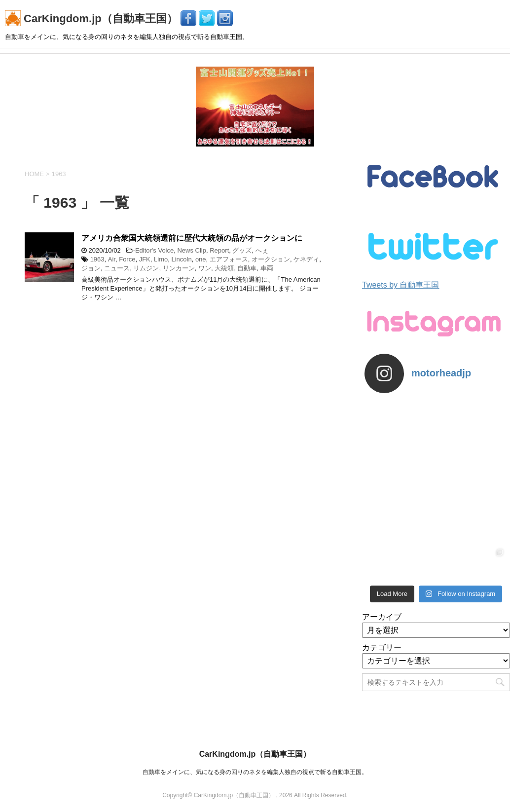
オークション (271, 259)
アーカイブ (382, 617)
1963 (97, 259)
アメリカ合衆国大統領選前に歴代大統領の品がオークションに (192, 238)
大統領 (224, 268)
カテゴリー (382, 647)
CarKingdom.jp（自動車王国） (93, 18)
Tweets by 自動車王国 (401, 285)
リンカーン (179, 268)
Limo (161, 259)
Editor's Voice (154, 250)
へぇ (262, 250)
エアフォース (229, 259)
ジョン (91, 268)
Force (127, 259)
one (201, 259)
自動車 (247, 268)
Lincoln (181, 259)
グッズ (242, 250)
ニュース (117, 268)
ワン (205, 268)
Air (112, 259)
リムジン (146, 268)
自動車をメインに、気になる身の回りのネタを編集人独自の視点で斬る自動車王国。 (255, 772)
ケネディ (306, 259)
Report (219, 250)
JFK (145, 259)
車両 (267, 268)
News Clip (192, 250)
